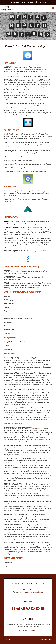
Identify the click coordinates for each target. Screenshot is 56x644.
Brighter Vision (49, 639)
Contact (9, 567)
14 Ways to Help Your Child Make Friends (30, 389)
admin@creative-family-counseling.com (30, 592)
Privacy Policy (7, 639)
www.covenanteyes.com (12, 279)
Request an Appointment (28, 631)
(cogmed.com (35, 428)
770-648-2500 (30, 589)
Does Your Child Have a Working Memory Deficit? (33, 468)
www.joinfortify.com (20, 273)
